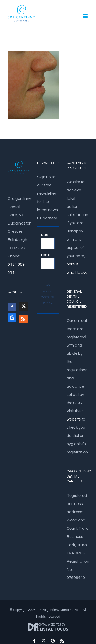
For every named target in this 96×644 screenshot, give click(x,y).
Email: (45, 255)
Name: (46, 235)
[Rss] (23, 319)
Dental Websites (49, 624)
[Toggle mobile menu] (86, 16)
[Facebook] (12, 307)
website (74, 419)
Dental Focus (52, 629)
